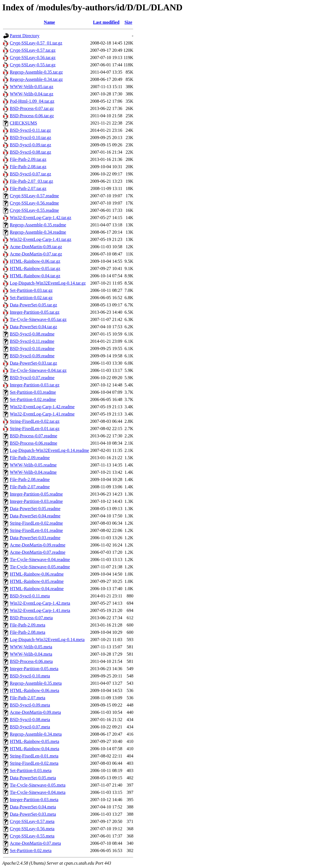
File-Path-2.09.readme (30, 458)
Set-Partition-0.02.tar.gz (31, 298)
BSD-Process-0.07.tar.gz (32, 108)
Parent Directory (25, 36)
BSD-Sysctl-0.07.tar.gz (30, 174)
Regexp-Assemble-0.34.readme (38, 232)
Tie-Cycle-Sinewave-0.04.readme (40, 559)
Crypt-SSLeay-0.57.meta (32, 821)
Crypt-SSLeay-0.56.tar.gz (33, 58)
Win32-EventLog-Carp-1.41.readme (42, 414)
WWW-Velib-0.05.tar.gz (32, 87)
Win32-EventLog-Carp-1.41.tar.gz (40, 239)
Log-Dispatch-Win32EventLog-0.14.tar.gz (48, 283)
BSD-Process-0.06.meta (31, 661)
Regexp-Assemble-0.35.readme (38, 225)
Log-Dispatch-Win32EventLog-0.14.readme (49, 450)
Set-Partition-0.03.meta (31, 770)
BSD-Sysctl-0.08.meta (30, 720)
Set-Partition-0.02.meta (31, 851)
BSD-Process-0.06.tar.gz (32, 116)
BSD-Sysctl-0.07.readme (32, 378)
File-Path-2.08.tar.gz (28, 167)
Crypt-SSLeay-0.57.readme (34, 196)
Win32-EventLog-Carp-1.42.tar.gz (40, 218)
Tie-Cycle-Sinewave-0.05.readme (40, 567)
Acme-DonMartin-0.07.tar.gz (36, 254)
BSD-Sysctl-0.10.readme (32, 349)
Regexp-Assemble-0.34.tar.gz (36, 79)
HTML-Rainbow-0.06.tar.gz (35, 261)
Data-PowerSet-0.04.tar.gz (33, 327)
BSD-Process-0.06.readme (34, 443)
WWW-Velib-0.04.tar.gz (32, 94)
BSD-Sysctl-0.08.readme (32, 334)
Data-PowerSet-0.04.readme (35, 516)
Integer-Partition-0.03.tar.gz (35, 385)
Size (128, 22)
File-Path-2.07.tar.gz (28, 188)
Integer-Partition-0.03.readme (36, 501)
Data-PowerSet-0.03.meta (33, 814)
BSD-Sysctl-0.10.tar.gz (30, 138)
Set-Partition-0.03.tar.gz (31, 290)
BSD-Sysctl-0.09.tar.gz (30, 145)
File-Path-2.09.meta (28, 625)
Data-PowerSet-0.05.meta (33, 778)
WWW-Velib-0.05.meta (31, 647)
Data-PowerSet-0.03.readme (35, 538)
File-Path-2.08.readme (30, 479)
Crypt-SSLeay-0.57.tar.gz (33, 50)
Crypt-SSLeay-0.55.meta (32, 836)
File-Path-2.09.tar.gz (28, 159)
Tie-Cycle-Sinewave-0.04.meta (38, 792)
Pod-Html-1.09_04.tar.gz (32, 101)
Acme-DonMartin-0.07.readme (38, 552)
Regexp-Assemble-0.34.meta (36, 734)
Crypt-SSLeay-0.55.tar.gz (33, 65)
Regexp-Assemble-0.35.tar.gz (36, 72)
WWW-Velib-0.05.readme (33, 465)
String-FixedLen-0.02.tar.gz (35, 421)
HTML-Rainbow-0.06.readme (37, 574)
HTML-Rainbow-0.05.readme (37, 581)
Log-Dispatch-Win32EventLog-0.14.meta (47, 640)
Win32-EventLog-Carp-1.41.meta (40, 610)
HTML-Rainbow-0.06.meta (34, 690)
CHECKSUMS (23, 123)
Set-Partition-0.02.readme (33, 399)
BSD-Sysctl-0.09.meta (30, 705)
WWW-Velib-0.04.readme (33, 472)
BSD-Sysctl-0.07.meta (30, 727)
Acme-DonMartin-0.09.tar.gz (36, 247)
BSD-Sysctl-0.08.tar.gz (30, 152)
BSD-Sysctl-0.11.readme (32, 341)
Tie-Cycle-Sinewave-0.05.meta (38, 785)
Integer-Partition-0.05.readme (36, 494)
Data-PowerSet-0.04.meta (33, 807)
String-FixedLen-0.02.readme (36, 523)
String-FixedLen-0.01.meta (34, 756)
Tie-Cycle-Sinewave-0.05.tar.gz (38, 319)
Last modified (106, 22)
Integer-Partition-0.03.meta (34, 800)
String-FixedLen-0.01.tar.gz (35, 429)
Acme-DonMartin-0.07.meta (35, 843)
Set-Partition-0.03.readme (33, 392)
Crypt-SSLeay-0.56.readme (34, 203)
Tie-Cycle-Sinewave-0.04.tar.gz (38, 370)
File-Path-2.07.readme (30, 487)
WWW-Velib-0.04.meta (31, 654)
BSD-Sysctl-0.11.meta (30, 596)
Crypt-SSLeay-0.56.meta (32, 829)
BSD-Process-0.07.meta (31, 618)
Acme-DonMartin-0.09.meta (35, 712)
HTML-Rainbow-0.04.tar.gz (35, 276)
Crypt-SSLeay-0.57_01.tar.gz (36, 43)
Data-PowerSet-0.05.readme (35, 509)
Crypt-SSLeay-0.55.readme (34, 210)
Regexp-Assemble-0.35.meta (36, 683)
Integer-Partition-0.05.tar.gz (35, 312)
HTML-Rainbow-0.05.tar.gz (35, 268)
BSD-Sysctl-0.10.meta (30, 676)
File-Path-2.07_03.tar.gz (31, 181)
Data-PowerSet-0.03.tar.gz (33, 363)
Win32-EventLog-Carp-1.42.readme (42, 407)
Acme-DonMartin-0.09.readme (38, 545)
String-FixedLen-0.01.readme (36, 530)
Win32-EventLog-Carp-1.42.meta (40, 603)
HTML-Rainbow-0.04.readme (37, 589)
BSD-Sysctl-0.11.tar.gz (30, 130)
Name (49, 22)
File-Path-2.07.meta (28, 698)
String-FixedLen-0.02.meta (34, 763)
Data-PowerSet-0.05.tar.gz (33, 305)
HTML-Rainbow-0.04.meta (34, 749)
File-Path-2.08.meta (28, 632)
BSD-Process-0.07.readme (34, 436)
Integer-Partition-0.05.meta (34, 669)
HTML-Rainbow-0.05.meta (34, 741)
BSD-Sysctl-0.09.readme (32, 356)
